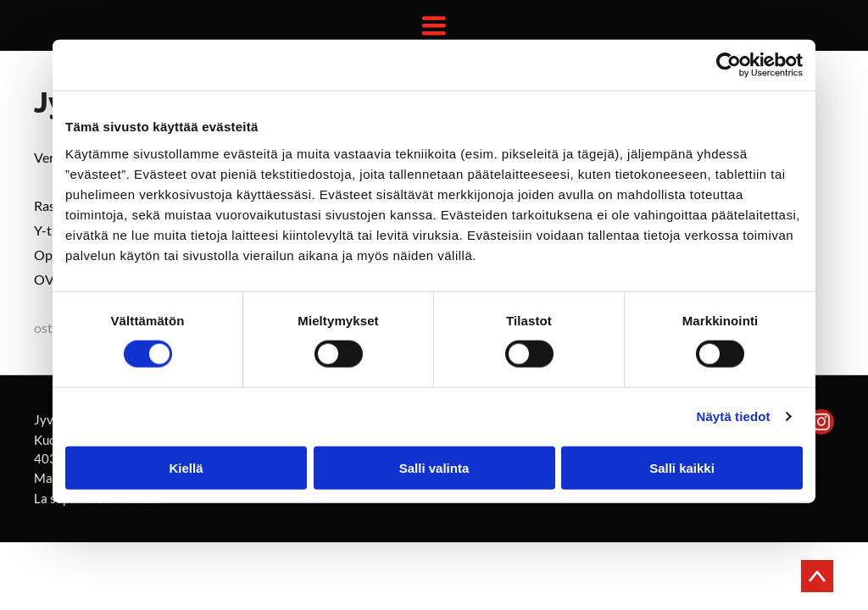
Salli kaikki (682, 467)
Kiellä (186, 467)
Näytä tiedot (734, 416)
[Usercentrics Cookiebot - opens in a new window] (729, 65)
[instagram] (821, 424)
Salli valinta (434, 467)
